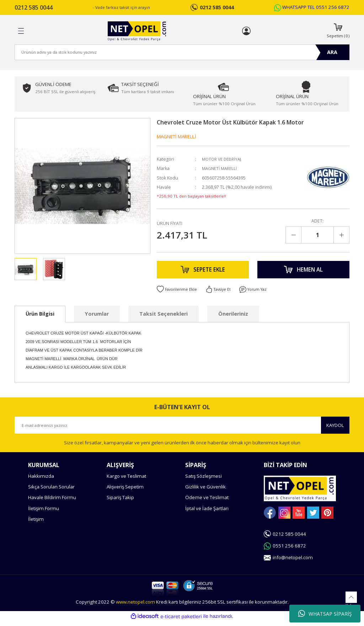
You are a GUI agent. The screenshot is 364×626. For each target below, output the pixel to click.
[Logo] (137, 31)
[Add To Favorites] (178, 294)
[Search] (182, 52)
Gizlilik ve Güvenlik (205, 491)
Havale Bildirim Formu (52, 502)
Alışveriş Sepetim (125, 491)
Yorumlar (97, 318)
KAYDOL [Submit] (335, 429)
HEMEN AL (303, 272)
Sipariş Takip (120, 502)
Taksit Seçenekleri (164, 318)
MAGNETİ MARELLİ (176, 137)
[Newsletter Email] (182, 430)
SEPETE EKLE (203, 272)
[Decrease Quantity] (294, 235)
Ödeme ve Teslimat (207, 502)
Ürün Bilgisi (40, 318)
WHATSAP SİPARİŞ (325, 614)
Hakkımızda (41, 481)
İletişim (36, 524)
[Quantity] (317, 235)
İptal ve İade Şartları (207, 513)
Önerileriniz (233, 318)
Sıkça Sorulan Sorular (51, 491)
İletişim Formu (44, 513)
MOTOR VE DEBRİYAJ (223, 159)
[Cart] (338, 31)
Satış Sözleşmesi (204, 481)
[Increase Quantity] (341, 235)
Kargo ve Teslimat (126, 481)
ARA (332, 52)
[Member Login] (246, 31)
